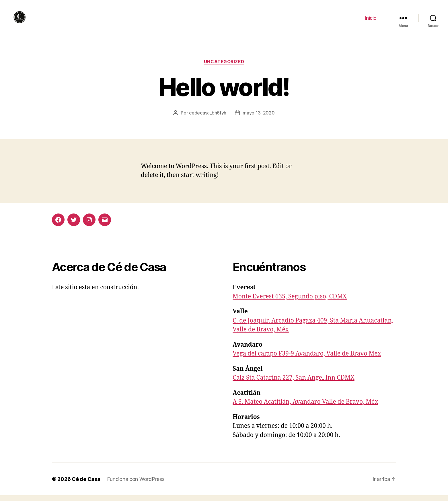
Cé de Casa (86, 485)
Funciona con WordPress (136, 485)
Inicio (371, 21)
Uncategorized (224, 67)
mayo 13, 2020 (259, 119)
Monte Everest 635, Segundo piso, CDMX (290, 302)
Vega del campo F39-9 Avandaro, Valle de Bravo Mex (307, 359)
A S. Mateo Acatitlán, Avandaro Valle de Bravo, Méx (305, 408)
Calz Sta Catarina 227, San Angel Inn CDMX (294, 383)
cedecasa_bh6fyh (208, 119)
